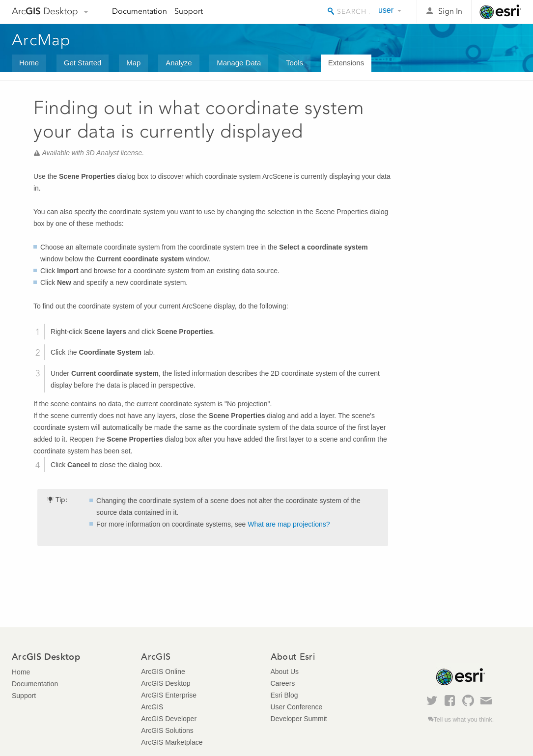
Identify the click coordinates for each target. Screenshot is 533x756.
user (386, 10)
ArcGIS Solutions (167, 730)
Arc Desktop (45, 11)
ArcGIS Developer (169, 719)
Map (133, 63)
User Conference (297, 707)
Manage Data (239, 63)
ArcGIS (152, 707)
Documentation (140, 11)
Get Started (83, 63)
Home (29, 63)
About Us (285, 672)
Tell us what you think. (464, 720)
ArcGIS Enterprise (169, 695)
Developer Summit (299, 719)
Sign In (450, 11)
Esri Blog (284, 695)
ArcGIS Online (163, 672)
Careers (283, 683)
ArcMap (42, 40)
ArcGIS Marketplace (172, 742)
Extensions (346, 63)
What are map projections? (289, 524)
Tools (295, 63)
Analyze (179, 63)
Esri (500, 12)
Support (189, 11)
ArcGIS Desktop (166, 683)
